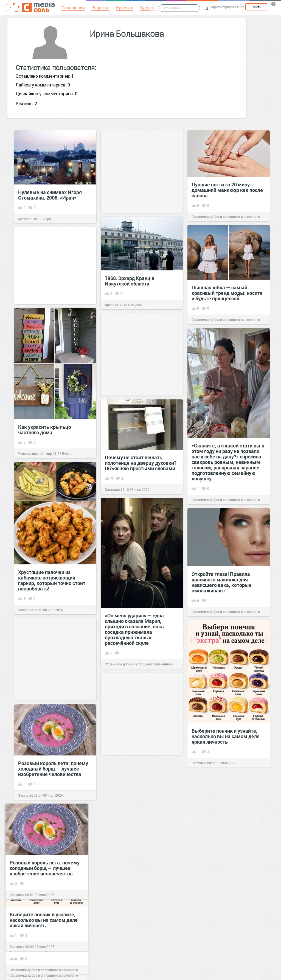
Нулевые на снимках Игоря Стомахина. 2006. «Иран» (50, 195)
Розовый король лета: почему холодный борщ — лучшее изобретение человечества (45, 868)
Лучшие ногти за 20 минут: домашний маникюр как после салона (227, 190)
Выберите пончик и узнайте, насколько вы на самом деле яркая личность (44, 920)
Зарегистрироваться (227, 7)
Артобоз (25, 219)
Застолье (17, 947)
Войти (256, 7)
